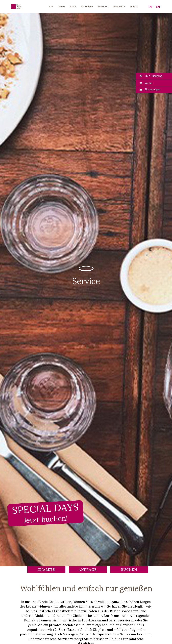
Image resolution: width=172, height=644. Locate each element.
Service (86, 281)
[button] (151, 76)
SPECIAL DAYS (45, 513)
